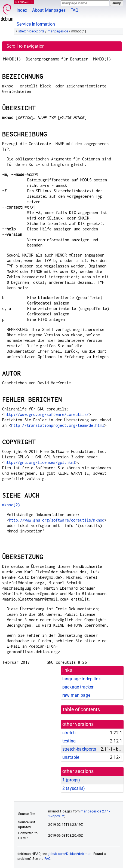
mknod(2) (11, 505)
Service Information (36, 24)
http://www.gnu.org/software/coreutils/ (47, 414)
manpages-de (58, 31)
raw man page (76, 695)
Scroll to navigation (26, 46)
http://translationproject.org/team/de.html (58, 425)
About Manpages (49, 10)
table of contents (82, 709)
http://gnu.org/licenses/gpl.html (40, 462)
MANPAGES (24, 2)
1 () (71, 780)
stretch (69, 733)
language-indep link (82, 679)
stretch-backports (31, 31)
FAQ (74, 10)
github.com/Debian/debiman (70, 854)
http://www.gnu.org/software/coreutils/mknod (57, 520)
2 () (74, 788)
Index (22, 10)
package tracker (78, 687)
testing (69, 741)
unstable (71, 757)
